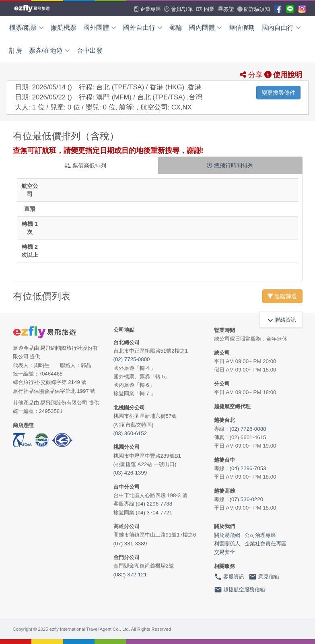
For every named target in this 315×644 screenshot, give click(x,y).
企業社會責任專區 (266, 544)
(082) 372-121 (130, 575)
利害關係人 (227, 544)
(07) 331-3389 (130, 544)
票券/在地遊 (49, 51)
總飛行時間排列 (230, 165)
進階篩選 (282, 296)
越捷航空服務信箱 (240, 590)
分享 (251, 75)
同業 (205, 9)
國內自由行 (281, 28)
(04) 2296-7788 (154, 504)
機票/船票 (27, 28)
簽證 (226, 9)
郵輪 (176, 28)
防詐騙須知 (254, 9)
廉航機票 (64, 28)
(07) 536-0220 (247, 499)
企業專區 (148, 9)
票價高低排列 (85, 165)
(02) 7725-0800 (132, 359)
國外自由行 (143, 28)
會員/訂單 (179, 9)
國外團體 (100, 28)
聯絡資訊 (281, 320)
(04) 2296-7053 (248, 468)
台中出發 (90, 51)
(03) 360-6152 (130, 433)
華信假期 (242, 28)
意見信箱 (264, 577)
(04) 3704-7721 (154, 513)
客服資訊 (229, 577)
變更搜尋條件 (278, 93)
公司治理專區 (260, 535)
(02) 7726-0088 (248, 429)
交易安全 (224, 552)
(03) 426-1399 (130, 473)
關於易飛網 (227, 535)
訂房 (16, 51)
